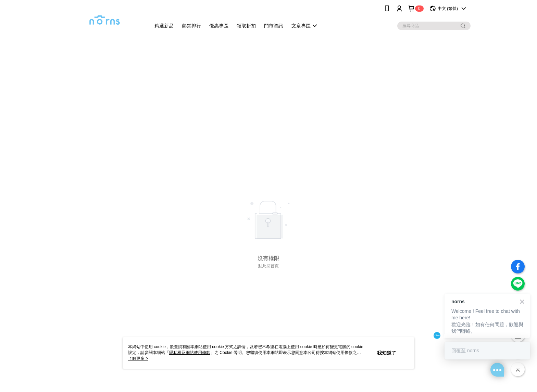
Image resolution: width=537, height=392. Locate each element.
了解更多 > (138, 358)
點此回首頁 (268, 266)
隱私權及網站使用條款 (190, 353)
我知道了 (387, 353)
